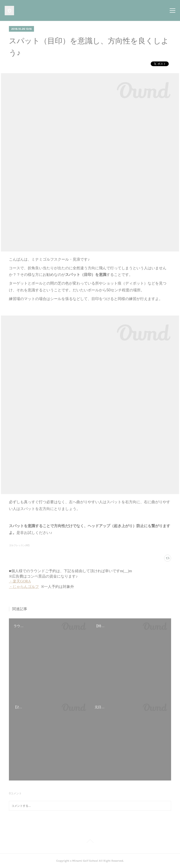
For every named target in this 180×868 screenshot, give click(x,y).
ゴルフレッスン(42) (19, 545)
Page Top (90, 842)
